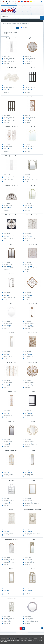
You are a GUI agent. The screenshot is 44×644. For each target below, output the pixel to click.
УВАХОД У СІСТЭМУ (8, 4)
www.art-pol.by (6, 23)
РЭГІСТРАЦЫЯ (12, 4)
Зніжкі (13, 23)
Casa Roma (26, 23)
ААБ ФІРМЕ (20, 634)
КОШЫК (16, 4)
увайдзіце (9, 60)
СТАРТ (4, 4)
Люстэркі (19, 23)
